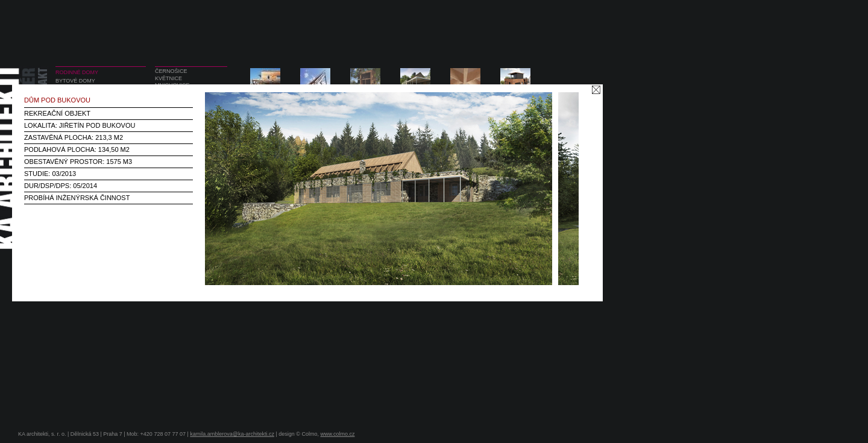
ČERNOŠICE (171, 71)
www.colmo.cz (337, 434)
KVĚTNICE (168, 78)
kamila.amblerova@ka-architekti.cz (232, 434)
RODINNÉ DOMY (77, 72)
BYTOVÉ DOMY (75, 81)
